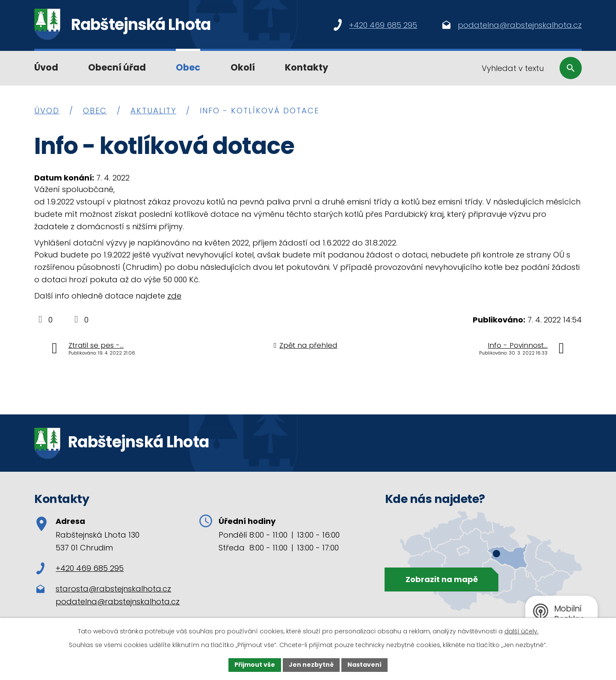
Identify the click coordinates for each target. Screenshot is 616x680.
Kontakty (307, 67)
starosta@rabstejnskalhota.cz (113, 589)
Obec (188, 67)
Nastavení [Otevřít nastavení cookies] (364, 665)
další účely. (521, 631)
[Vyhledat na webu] (528, 68)
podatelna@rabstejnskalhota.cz (118, 602)
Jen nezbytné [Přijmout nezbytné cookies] (311, 665)
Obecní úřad (117, 67)
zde (174, 296)
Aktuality (153, 111)
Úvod (46, 67)
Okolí (243, 67)
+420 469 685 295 (80, 568)
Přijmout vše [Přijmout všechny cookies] (255, 665)
